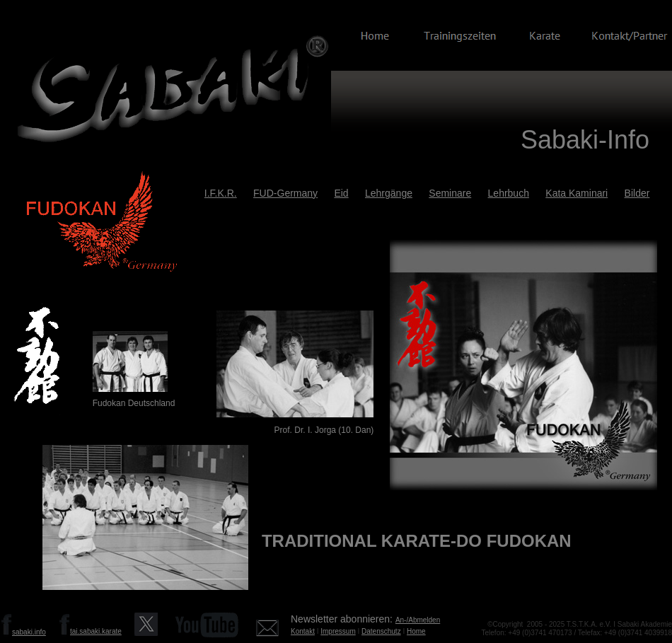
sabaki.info (29, 632)
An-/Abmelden (418, 620)
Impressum (338, 631)
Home (416, 631)
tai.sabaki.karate (96, 631)
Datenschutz (381, 631)
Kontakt (303, 631)
